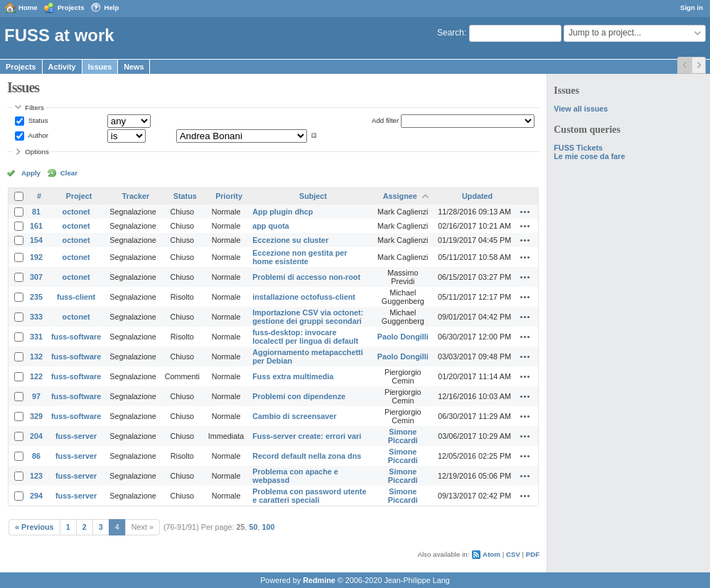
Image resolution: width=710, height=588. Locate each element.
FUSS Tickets (578, 148)
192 (36, 257)
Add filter (385, 120)
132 (36, 356)
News (134, 67)
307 (36, 277)
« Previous (34, 527)
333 (36, 317)
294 (36, 496)
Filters (34, 108)
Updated (477, 196)
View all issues (581, 109)
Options (37, 152)
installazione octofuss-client (304, 297)
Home (28, 7)
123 (36, 476)
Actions (525, 212)
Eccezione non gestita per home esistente (300, 257)
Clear (69, 173)
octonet (76, 212)
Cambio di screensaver (294, 416)
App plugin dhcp (283, 212)
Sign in (692, 7)
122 (36, 376)
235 (36, 297)
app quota (271, 226)
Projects (71, 7)
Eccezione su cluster (290, 240)
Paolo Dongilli (403, 337)
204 (36, 436)
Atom (491, 554)
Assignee (400, 196)
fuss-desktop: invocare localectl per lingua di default (305, 337)
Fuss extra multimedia (293, 376)
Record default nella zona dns (307, 456)
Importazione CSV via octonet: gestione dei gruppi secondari (308, 317)
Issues (100, 67)
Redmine (319, 580)
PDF (533, 554)
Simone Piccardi (403, 436)
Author (37, 135)
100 (269, 527)
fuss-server (76, 436)
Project (79, 196)
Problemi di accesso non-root (306, 277)
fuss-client (76, 297)
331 (36, 337)
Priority (229, 196)
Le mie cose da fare (589, 156)
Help (112, 7)
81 (36, 212)
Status (37, 120)
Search (451, 33)
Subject (313, 196)
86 (36, 456)
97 (36, 396)
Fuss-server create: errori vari (307, 436)
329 (36, 416)
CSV (513, 554)
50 (254, 527)
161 (36, 226)
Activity (62, 67)
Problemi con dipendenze (299, 396)
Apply (31, 173)
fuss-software (76, 337)
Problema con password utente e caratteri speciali (309, 496)
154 (36, 240)
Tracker (136, 196)
